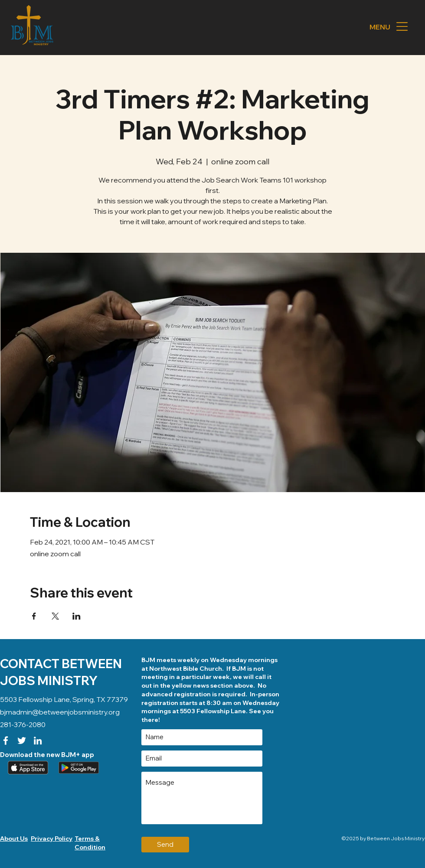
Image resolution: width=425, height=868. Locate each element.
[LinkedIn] (38, 741)
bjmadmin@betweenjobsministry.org (60, 712)
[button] (402, 26)
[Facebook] (6, 741)
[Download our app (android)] (78, 768)
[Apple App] (27, 768)
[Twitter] (22, 741)
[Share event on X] (55, 616)
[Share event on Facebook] (34, 616)
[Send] (165, 845)
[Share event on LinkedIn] (77, 616)
